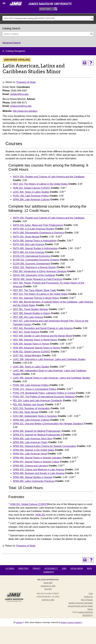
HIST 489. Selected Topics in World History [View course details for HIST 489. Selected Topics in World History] (35, 340)
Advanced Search (12, 43)
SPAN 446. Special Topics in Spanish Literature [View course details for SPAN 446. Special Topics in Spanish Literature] (37, 458)
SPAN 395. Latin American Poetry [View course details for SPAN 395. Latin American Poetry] (30, 442)
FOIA (91, 594)
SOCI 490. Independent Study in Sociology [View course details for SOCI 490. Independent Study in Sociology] (35, 416)
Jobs (64, 568)
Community (49, 572)
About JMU (48, 583)
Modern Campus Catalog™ (71, 623)
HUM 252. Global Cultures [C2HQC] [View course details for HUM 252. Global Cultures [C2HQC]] (32, 188)
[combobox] (48, 18)
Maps (89, 568)
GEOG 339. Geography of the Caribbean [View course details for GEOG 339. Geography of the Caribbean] (34, 275)
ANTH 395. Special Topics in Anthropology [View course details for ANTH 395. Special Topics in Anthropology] (35, 241)
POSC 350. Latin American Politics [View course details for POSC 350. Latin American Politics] (31, 196)
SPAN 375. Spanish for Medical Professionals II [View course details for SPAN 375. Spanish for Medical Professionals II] (37, 435)
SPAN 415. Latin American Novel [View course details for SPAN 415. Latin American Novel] (30, 454)
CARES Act (88, 597)
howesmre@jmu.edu (21, 106)
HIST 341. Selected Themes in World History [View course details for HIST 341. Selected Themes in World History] (36, 298)
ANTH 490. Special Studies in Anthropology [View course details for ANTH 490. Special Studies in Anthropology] (35, 248)
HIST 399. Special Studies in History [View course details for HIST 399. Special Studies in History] (32, 313)
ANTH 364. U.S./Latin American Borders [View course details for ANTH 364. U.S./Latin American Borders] (34, 229)
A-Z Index (10, 568)
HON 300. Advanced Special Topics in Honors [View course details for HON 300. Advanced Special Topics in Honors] (37, 348)
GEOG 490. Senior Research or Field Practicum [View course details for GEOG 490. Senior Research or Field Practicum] (38, 279)
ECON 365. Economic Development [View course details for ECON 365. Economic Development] (31, 264)
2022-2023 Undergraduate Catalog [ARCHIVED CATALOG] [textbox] (29, 18)
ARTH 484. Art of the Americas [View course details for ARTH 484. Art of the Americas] (29, 252)
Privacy (37, 568)
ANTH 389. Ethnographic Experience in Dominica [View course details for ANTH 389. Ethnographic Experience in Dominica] (38, 233)
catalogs (19, 623)
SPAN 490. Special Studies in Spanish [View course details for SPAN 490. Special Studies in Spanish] (33, 477)
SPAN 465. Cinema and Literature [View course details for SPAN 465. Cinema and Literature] (30, 466)
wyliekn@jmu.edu (20, 94)
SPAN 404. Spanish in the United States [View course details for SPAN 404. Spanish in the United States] (34, 450)
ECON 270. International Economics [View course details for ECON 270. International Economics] (32, 256)
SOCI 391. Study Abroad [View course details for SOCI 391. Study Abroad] (26, 412)
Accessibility (51, 568)
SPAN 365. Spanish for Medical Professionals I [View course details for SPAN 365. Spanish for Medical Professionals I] (37, 431)
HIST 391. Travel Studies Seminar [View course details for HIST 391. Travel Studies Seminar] (31, 309)
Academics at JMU (48, 586)
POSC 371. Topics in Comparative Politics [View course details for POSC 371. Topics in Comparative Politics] (35, 389)
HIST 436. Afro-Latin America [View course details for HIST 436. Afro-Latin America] (28, 317)
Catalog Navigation (15, 51)
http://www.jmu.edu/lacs (25, 111)
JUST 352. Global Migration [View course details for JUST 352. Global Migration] (27, 355)
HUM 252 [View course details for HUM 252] (40, 515)
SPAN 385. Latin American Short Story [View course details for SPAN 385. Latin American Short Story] (33, 439)
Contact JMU (48, 600)
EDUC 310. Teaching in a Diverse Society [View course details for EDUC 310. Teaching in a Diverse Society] (34, 267)
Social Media (77, 568)
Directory (24, 568)
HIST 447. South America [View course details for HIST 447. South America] (26, 332)
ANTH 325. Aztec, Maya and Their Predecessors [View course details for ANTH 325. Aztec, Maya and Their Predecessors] (38, 225)
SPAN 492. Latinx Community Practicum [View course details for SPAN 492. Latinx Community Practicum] (34, 481)
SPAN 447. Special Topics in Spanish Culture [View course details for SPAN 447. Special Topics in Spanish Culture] (36, 462)
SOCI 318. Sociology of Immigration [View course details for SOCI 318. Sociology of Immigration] (31, 408)
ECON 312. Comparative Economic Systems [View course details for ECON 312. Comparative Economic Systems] (36, 260)
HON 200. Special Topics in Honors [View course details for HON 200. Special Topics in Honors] (31, 344)
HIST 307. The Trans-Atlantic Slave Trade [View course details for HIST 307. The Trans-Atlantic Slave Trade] (34, 290)
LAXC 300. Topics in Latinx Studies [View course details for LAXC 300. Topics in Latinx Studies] (31, 192)
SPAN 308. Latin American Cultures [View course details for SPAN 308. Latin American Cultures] (31, 199)
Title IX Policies (87, 600)
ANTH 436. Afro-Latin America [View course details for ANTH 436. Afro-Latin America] (29, 244)
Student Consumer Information (81, 603)
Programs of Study (26, 82)
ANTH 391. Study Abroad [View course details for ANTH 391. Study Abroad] (26, 237)
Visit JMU (48, 589)
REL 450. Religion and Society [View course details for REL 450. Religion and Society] (29, 405)
